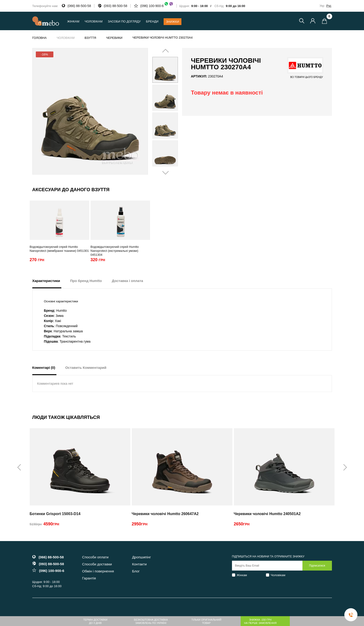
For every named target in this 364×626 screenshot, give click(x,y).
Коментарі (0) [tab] (44, 368)
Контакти (139, 564)
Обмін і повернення (98, 571)
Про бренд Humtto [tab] (86, 281)
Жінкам (242, 575)
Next (172, 112)
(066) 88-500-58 (79, 6)
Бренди (152, 21)
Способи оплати (95, 557)
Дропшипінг (142, 557)
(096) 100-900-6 (157, 6)
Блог (136, 571)
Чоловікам (278, 575)
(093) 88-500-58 (115, 6)
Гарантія (89, 578)
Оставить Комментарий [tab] (86, 368)
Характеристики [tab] (46, 281)
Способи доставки (97, 564)
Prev (158, 112)
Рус (329, 6)
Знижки (173, 22)
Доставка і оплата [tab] (127, 281)
